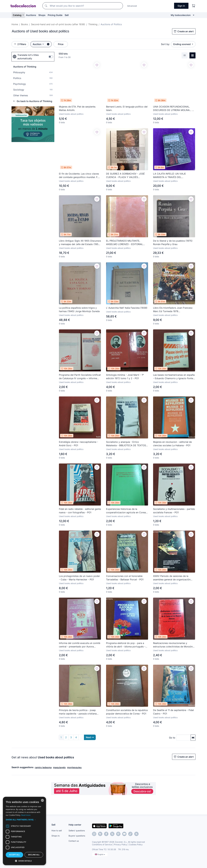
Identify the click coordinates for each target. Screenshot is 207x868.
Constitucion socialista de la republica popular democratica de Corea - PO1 (127, 712)
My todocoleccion (181, 15)
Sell (67, 15)
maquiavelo (59, 767)
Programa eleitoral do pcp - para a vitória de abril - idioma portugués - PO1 (126, 645)
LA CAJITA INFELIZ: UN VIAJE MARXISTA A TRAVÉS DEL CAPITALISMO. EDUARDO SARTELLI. (173, 176)
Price (61, 44)
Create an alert (184, 31)
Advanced (132, 6)
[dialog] (24, 831)
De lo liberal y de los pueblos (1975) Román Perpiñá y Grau (173, 242)
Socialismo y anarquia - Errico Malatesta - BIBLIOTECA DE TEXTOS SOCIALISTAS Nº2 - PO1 (126, 444)
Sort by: (165, 44)
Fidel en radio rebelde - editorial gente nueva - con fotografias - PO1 (80, 511)
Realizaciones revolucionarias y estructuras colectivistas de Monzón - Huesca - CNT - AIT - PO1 (174, 645)
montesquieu (74, 767)
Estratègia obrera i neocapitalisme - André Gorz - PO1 (78, 444)
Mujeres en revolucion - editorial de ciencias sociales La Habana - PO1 (172, 444)
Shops (42, 15)
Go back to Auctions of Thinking (33, 101)
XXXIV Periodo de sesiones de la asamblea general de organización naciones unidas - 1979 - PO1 (172, 578)
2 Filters (20, 44)
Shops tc (56, 836)
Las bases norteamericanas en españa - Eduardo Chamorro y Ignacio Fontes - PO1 (174, 377)
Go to (172, 738)
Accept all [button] (15, 855)
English (100, 854)
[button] (24, 820)
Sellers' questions (77, 831)
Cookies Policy (136, 844)
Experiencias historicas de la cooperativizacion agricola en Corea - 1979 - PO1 (127, 511)
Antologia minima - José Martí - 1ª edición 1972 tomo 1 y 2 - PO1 (125, 377)
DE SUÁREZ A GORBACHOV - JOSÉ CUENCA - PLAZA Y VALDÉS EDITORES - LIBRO (125, 176)
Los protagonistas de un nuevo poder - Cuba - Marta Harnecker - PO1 (79, 578)
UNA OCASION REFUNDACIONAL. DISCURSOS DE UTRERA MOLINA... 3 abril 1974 (173, 108)
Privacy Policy (120, 844)
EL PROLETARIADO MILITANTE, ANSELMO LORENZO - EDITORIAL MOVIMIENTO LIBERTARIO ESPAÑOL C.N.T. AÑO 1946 (126, 243)
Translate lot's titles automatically (26, 57)
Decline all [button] (34, 855)
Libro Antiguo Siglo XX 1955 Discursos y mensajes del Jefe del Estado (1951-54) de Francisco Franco (80, 243)
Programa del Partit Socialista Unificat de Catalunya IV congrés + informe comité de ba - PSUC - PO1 (80, 377)
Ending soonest (182, 44)
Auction (37, 44)
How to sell (57, 831)
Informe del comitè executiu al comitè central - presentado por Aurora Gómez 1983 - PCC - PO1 (80, 645)
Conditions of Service (102, 844)
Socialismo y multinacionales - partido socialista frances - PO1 (174, 511)
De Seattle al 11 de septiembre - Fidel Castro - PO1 (173, 712)
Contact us (74, 841)
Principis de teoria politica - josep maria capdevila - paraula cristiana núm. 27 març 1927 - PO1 (78, 712)
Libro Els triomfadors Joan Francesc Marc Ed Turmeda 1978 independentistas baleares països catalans (173, 310)
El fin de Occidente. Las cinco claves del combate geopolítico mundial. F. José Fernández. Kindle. (79, 176)
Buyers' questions (77, 836)
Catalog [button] (17, 15)
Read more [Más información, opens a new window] (26, 815)
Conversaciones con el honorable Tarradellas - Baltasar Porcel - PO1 (125, 578)
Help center (75, 825)
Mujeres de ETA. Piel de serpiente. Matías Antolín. (77, 108)
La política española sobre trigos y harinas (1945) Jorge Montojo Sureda (79, 310)
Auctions (31, 15)
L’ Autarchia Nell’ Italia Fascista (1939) (127, 308)
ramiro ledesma (43, 767)
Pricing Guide (55, 15)
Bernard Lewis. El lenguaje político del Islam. (127, 108)
